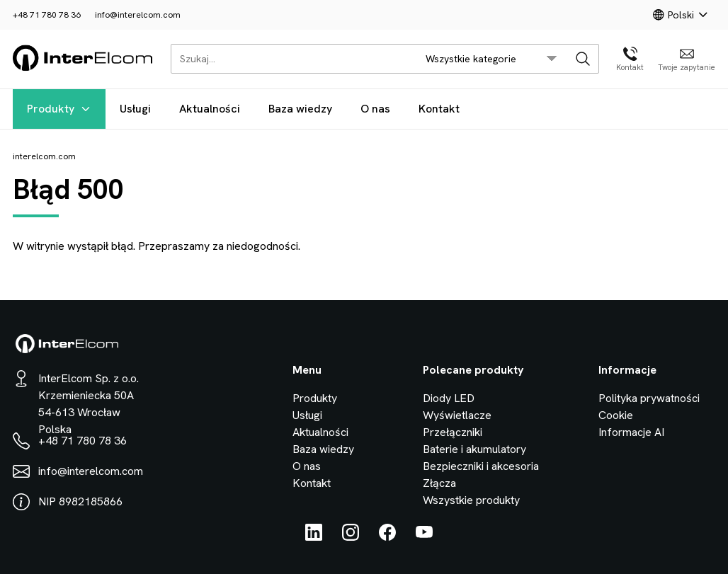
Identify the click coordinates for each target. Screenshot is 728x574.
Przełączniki (453, 432)
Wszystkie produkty (471, 500)
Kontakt (439, 109)
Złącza (439, 483)
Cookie (616, 415)
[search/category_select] (491, 59)
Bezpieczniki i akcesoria (481, 466)
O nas (375, 109)
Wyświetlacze (457, 415)
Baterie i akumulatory (474, 449)
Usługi (135, 109)
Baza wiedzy (300, 109)
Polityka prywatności (649, 398)
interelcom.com (44, 156)
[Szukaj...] (290, 59)
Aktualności (210, 109)
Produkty (59, 109)
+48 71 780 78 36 (47, 15)
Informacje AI (631, 432)
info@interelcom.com (138, 15)
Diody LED (449, 398)
